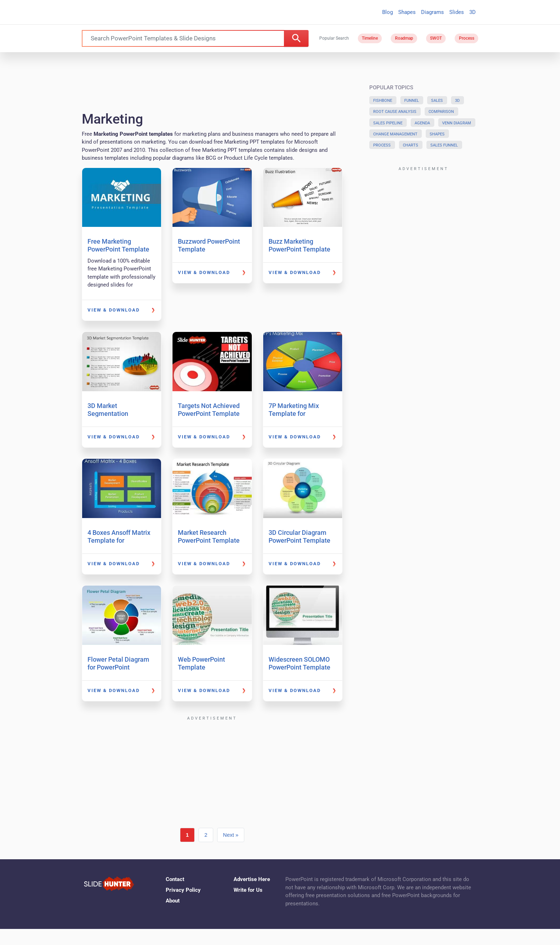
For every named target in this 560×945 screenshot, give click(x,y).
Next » (231, 835)
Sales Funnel (444, 145)
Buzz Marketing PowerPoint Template (299, 245)
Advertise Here (252, 879)
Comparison (441, 112)
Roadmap (404, 38)
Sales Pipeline (388, 123)
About (173, 901)
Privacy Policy (183, 890)
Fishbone (383, 101)
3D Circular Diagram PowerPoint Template (299, 536)
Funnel (412, 101)
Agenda (422, 123)
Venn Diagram (457, 123)
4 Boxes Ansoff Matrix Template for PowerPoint (119, 540)
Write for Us (248, 890)
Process (467, 38)
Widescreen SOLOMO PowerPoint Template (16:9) (299, 667)
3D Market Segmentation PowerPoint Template (118, 413)
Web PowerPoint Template (201, 663)
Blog (387, 12)
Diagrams (432, 12)
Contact (175, 879)
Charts (411, 145)
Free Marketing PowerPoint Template (118, 245)
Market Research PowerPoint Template (209, 536)
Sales (437, 101)
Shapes (407, 12)
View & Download (114, 310)
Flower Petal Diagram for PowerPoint (118, 663)
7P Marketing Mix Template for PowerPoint (294, 413)
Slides (457, 12)
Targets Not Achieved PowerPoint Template (209, 410)
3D (472, 12)
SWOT (436, 38)
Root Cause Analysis (395, 112)
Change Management (395, 134)
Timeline (370, 38)
